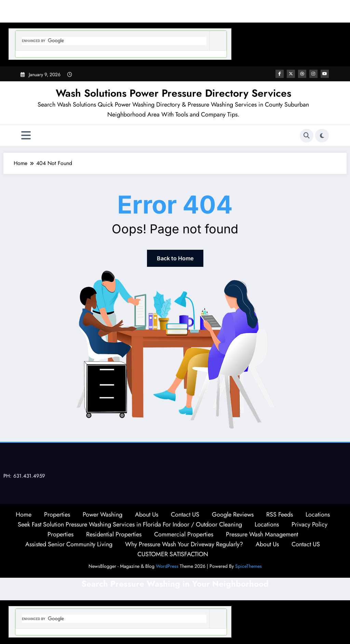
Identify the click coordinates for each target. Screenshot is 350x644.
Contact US (185, 515)
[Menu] (26, 135)
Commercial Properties (184, 534)
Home (24, 515)
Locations (318, 515)
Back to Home (175, 258)
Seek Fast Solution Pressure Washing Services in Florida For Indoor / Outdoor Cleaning (130, 524)
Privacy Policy (309, 524)
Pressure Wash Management (262, 534)
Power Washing (103, 515)
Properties (57, 515)
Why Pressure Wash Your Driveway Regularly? (184, 544)
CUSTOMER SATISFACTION (173, 554)
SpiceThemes (248, 566)
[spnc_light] (322, 136)
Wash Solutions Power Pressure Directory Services (173, 93)
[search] (114, 41)
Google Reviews (233, 515)
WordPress (167, 566)
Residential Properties (114, 534)
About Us (147, 515)
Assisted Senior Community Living (69, 544)
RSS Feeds (280, 515)
